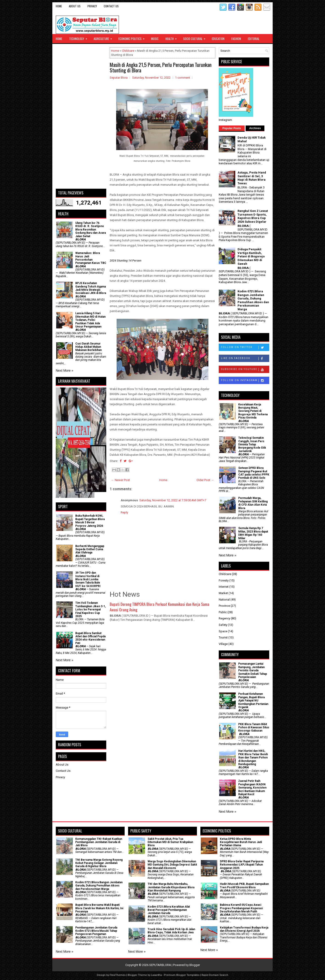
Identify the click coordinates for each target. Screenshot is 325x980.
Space (223, 631)
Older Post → (205, 480)
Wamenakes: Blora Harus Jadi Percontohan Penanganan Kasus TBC (91, 258)
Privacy (92, 6)
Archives (255, 128)
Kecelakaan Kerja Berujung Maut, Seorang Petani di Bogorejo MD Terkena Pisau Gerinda (253, 411)
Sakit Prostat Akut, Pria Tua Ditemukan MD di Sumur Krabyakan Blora (170, 842)
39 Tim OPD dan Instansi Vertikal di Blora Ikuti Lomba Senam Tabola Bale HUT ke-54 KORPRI (88, 579)
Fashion (236, 39)
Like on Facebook (245, 359)
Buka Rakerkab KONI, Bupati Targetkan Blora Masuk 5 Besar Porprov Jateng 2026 (90, 521)
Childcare (128, 51)
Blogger (195, 965)
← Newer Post (120, 480)
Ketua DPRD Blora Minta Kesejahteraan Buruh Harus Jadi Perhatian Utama (241, 842)
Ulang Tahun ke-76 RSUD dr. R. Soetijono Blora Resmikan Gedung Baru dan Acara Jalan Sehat (91, 230)
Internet (224, 587)
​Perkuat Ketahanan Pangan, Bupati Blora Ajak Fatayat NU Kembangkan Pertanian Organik (253, 701)
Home (59, 6)
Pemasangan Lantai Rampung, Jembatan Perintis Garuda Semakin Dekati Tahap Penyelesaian (253, 670)
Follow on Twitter (245, 348)
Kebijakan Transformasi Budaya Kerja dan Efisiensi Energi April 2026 (244, 929)
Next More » (64, 370)
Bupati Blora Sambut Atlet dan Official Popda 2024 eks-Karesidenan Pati (90, 638)
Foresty (224, 580)
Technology (80, 37)
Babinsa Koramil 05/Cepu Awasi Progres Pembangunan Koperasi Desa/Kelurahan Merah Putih (241, 908)
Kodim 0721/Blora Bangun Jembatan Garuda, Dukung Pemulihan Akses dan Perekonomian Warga (253, 300)
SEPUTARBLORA (160, 965)
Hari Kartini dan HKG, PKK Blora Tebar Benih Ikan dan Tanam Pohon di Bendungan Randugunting (253, 758)
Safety (223, 625)
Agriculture (104, 37)
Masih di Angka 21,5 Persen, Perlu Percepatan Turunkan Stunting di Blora (161, 67)
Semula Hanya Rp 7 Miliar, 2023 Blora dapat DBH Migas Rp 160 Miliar (253, 533)
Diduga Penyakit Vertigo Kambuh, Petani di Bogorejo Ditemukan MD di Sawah (251, 256)
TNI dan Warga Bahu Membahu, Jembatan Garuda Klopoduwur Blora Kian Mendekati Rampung (171, 887)
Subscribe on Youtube (245, 370)
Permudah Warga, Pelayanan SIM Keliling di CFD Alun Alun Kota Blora (253, 503)
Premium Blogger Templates (182, 975)
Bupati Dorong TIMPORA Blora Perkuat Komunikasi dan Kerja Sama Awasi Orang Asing (160, 607)
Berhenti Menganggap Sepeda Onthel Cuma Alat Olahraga (90, 549)
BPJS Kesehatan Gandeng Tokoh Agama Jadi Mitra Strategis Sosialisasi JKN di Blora (91, 288)
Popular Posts (232, 128)
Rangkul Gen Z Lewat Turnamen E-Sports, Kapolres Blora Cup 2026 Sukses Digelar (253, 216)
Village (223, 644)
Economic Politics (133, 37)
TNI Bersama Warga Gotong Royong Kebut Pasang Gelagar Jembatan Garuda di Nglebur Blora (99, 863)
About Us (75, 6)
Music (155, 39)
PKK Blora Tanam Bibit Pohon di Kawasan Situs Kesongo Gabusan (254, 728)
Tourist (223, 637)
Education (218, 39)
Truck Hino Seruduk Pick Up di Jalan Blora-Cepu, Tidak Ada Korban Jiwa (171, 931)
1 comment (183, 78)
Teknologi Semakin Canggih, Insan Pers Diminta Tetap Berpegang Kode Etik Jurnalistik (252, 444)
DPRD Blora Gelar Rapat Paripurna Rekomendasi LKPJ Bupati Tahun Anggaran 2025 (242, 865)
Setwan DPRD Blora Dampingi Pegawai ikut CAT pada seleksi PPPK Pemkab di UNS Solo (254, 473)
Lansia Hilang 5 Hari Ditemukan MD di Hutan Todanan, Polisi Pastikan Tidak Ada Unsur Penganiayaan (90, 320)
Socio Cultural (196, 37)
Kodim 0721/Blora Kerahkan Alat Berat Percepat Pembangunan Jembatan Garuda (169, 910)
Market (223, 593)
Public (223, 612)
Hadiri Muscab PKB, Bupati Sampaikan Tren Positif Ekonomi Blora (244, 886)
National (224, 600)
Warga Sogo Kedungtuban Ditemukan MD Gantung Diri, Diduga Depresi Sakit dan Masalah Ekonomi (172, 865)
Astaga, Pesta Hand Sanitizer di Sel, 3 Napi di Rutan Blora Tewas (252, 178)
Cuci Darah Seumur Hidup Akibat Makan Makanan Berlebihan (88, 347)
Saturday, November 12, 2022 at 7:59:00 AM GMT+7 (173, 500)
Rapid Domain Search (215, 975)
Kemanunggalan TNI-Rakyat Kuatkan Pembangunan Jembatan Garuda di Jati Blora (99, 842)
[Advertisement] (81, 116)
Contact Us (111, 6)
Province (224, 606)
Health (173, 37)
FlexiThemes (118, 975)
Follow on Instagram (245, 381)
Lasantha (156, 975)
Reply (124, 512)
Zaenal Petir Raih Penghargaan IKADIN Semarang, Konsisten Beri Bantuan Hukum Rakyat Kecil (252, 788)
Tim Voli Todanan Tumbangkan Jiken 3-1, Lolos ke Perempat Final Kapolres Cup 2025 (91, 610)
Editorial (254, 39)
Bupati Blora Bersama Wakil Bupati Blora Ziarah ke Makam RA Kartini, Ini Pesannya (99, 908)
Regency (224, 618)
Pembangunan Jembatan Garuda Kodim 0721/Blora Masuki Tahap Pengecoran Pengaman (96, 931)
